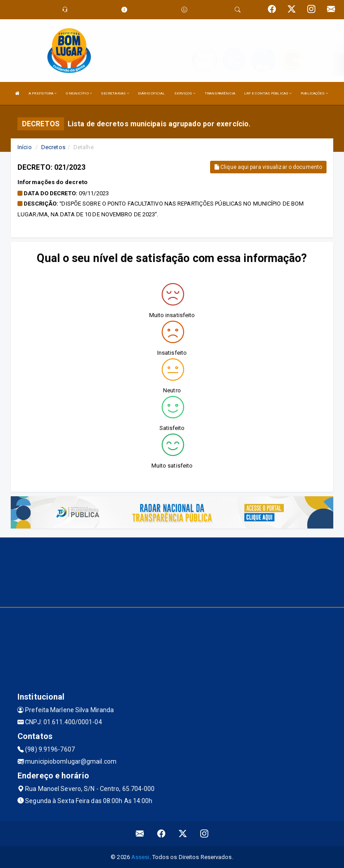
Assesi (140, 857)
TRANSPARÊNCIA (220, 93)
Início (25, 147)
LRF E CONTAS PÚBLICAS (268, 93)
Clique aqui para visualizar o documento (268, 167)
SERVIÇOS (185, 93)
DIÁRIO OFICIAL (151, 93)
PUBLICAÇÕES (314, 93)
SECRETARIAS (115, 93)
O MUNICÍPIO (79, 93)
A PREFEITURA (43, 93)
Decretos (53, 147)
